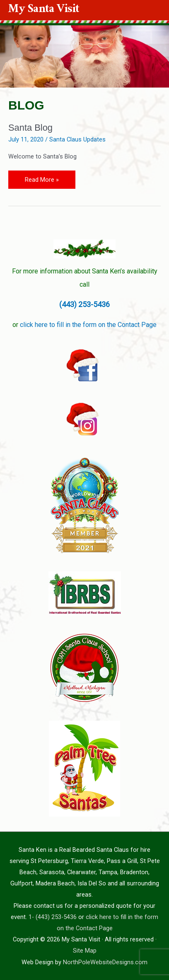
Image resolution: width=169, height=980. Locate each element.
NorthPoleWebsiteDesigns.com (105, 962)
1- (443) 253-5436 (53, 917)
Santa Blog (30, 128)
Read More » (42, 177)
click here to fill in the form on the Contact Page (88, 325)
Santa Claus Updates (77, 139)
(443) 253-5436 (84, 304)
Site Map (85, 951)
